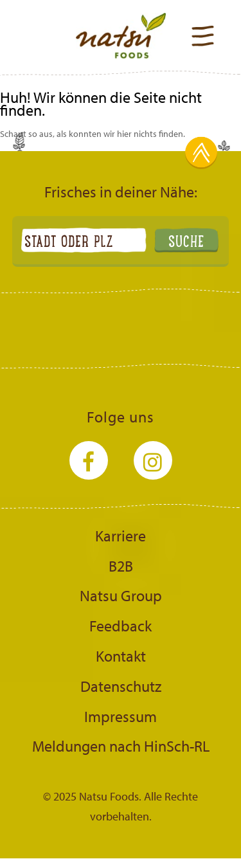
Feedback (121, 626)
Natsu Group (121, 595)
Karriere (121, 536)
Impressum (121, 716)
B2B (121, 566)
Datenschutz (121, 686)
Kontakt (121, 656)
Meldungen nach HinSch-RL (121, 746)
